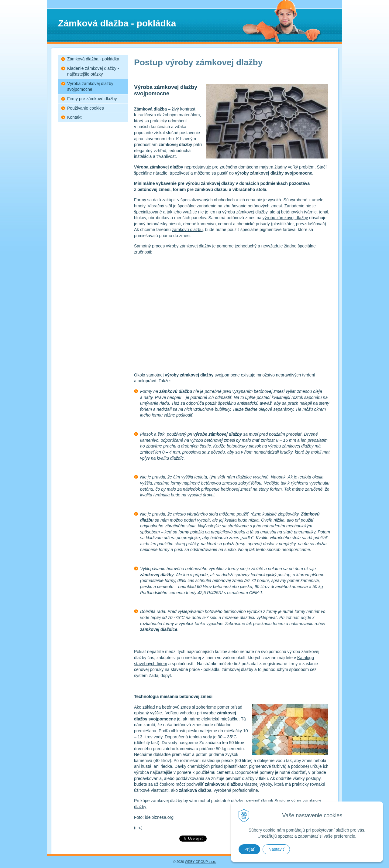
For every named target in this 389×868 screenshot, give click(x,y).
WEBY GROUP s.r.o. (200, 862)
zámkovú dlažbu (187, 230)
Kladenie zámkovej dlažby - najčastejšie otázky (93, 71)
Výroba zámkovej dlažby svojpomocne (90, 87)
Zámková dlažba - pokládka (93, 59)
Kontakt (74, 117)
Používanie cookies (86, 108)
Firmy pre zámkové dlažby (92, 99)
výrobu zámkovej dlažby (285, 218)
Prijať (249, 849)
